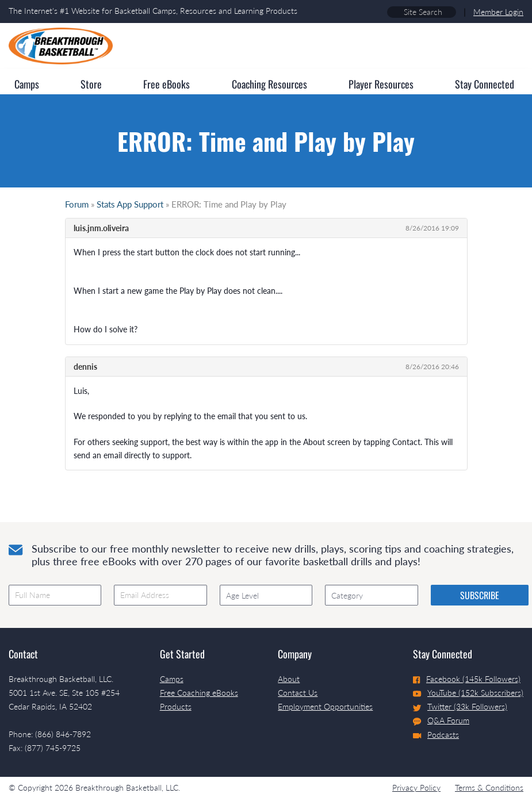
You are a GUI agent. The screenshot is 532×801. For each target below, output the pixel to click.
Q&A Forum (441, 720)
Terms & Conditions (489, 787)
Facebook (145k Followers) (467, 679)
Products (176, 706)
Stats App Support (130, 204)
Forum (77, 204)
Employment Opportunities (325, 706)
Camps (172, 679)
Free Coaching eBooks (199, 693)
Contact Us (298, 693)
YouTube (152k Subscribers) (468, 693)
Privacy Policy (416, 787)
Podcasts (436, 735)
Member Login (498, 12)
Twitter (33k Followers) (460, 706)
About (289, 679)
